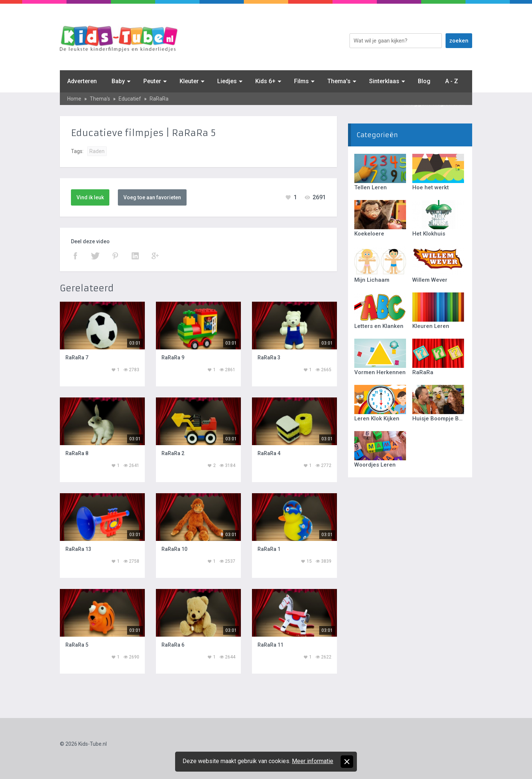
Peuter (152, 81)
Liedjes (227, 81)
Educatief (130, 99)
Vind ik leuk (90, 197)
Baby (118, 81)
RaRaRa (159, 99)
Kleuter (189, 81)
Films (301, 81)
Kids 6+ (265, 81)
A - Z (452, 81)
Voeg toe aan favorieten (152, 197)
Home (74, 99)
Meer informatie (313, 761)
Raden (97, 151)
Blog (424, 81)
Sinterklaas (384, 81)
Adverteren (82, 81)
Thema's (339, 81)
